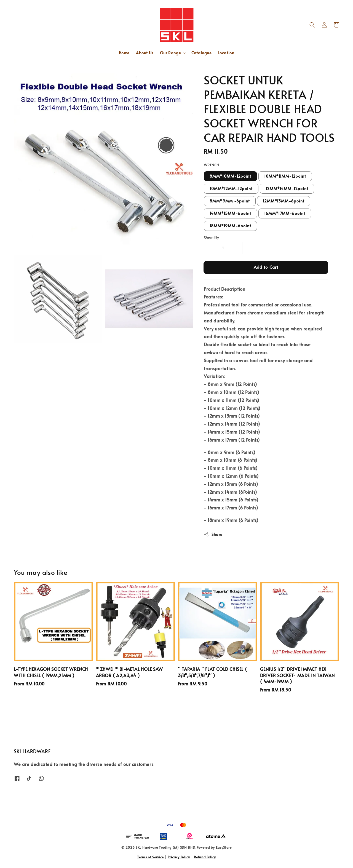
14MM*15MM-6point (230, 213)
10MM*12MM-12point (231, 189)
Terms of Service (150, 857)
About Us (145, 53)
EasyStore (224, 847)
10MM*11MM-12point (285, 176)
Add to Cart (266, 267)
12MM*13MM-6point (284, 201)
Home (124, 53)
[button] (312, 25)
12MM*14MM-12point (287, 189)
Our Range (170, 53)
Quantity (211, 237)
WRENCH (211, 165)
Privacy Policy (179, 857)
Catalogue (201, 53)
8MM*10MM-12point (230, 176)
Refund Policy (205, 857)
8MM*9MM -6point (230, 201)
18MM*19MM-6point (230, 226)
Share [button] (213, 534)
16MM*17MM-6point (285, 213)
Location (226, 53)
